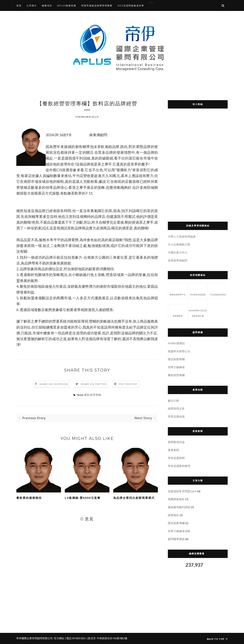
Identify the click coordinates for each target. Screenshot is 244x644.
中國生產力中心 (178, 252)
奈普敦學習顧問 (178, 260)
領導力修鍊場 (176, 367)
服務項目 (47, 5)
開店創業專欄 (176, 359)
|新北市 (91, 638)
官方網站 (59, 638)
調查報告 (173, 515)
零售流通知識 (176, 416)
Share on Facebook (54, 384)
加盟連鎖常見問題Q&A (182, 491)
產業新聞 (173, 450)
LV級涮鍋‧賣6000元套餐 (83, 498)
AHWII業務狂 (176, 343)
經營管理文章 (176, 409)
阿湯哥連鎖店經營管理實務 (97, 5)
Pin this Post (128, 384)
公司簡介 (32, 5)
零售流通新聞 (176, 458)
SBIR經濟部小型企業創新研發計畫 (198, 309)
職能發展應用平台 (178, 291)
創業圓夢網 (178, 312)
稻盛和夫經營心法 (179, 351)
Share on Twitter (94, 384)
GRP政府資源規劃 (198, 291)
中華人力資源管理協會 (182, 236)
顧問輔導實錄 (176, 539)
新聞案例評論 (176, 442)
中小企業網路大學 (179, 244)
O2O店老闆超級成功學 (131, 5)
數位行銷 (173, 401)
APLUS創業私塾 (67, 5)
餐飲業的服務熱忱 (29, 498)
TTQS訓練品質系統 (218, 291)
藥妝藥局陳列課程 (179, 507)
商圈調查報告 (176, 499)
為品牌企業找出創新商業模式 (134, 498)
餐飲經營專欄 (92, 395)
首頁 (19, 5)
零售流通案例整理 (179, 466)
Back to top (217, 639)
